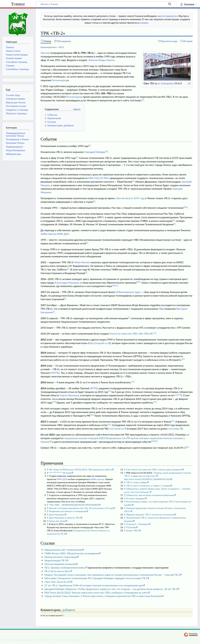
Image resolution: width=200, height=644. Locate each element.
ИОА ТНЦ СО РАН (98, 178)
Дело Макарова (57, 514)
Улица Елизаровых (16, 150)
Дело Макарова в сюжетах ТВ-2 (65, 518)
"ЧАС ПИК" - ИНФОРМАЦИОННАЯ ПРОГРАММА (74, 505)
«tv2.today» (174, 429)
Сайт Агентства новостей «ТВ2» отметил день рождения (154, 469)
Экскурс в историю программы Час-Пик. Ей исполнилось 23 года (81, 508)
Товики (18, 4)
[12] (154, 333)
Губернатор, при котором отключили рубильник (150, 495)
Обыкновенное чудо (128, 292)
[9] (140, 282)
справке (144, 23)
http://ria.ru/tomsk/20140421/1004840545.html (147, 479)
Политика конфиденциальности (20, 640)
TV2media (131, 527)
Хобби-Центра (48, 234)
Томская (45, 53)
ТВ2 (61, 47)
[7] (175, 224)
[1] (143, 100)
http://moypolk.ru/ (98, 343)
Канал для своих (57, 521)
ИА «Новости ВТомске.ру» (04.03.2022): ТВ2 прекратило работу (80, 469)
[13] (183, 359)
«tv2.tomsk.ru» (117, 429)
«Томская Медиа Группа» (101, 60)
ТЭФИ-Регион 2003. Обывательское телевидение (72, 553)
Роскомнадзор (60, 80)
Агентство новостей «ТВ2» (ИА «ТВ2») (130, 334)
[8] (137, 282)
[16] (177, 395)
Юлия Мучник (82, 262)
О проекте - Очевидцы (137, 524)
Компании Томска (15, 143)
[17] (180, 395)
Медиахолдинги (14, 147)
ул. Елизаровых (165, 83)
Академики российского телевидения (67, 511)
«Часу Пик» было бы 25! (57, 582)
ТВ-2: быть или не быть (57, 571)
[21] (173, 421)
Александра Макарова (67, 283)
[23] (153, 441)
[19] (155, 402)
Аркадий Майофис (95, 152)
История (67, 473)
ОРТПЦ (55, 373)
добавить (69, 610)
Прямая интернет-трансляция (61, 557)
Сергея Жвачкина (69, 395)
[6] (187, 207)
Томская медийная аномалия (60, 564)
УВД (161, 309)
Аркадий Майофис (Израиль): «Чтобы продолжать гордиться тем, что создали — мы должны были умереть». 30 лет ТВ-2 (111, 589)
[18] (54, 402)
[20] (92, 415)
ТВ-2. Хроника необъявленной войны (65, 568)
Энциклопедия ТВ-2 (55, 560)
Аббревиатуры (14, 154)
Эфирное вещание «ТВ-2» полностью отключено (150, 514)
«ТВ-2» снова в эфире (136, 482)
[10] (113, 286)
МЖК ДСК (63, 234)
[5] (185, 207)
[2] (90, 145)
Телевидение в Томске (17, 139)
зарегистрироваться (168, 16)
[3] (107, 151)
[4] (133, 181)
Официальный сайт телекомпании (63, 550)
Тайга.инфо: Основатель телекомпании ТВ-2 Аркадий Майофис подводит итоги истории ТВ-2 (96, 578)
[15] (109, 391)
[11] (116, 286)
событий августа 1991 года (130, 198)
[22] (109, 424)
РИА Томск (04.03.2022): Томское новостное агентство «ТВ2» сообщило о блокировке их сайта (96, 593)
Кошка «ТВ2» (132, 530)
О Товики (45, 640)
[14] (133, 382)
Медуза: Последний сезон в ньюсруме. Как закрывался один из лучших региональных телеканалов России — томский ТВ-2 (112, 575)
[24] (156, 441)
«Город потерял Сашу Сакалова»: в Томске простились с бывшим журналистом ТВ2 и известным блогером (103, 596)
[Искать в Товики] (106, 4)
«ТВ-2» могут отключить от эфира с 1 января (148, 486)
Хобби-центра (97, 479)
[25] (187, 447)
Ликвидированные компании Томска (16, 134)
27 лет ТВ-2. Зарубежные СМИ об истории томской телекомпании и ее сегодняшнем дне (94, 585)
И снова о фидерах (135, 498)
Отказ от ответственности (67, 640)
